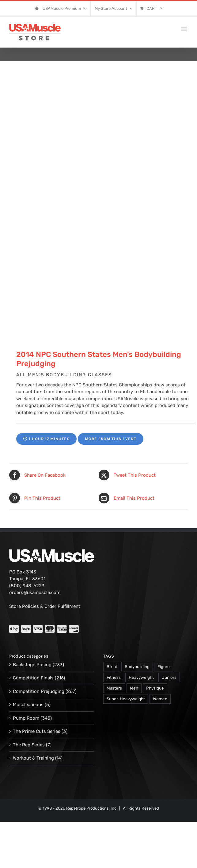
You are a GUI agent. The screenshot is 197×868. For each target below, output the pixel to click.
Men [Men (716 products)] (134, 688)
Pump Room (26, 718)
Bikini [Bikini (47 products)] (112, 667)
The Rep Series (29, 745)
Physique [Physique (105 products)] (155, 688)
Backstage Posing (32, 665)
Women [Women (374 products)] (160, 699)
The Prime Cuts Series (37, 731)
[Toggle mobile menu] (185, 29)
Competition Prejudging (39, 691)
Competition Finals (33, 678)
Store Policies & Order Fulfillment (45, 606)
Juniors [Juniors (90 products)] (169, 677)
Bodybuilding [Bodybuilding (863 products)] (137, 667)
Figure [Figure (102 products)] (164, 667)
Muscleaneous (28, 705)
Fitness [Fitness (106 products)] (114, 677)
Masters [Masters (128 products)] (114, 688)
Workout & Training (33, 758)
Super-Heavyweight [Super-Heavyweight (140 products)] (126, 699)
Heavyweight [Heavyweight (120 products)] (141, 677)
